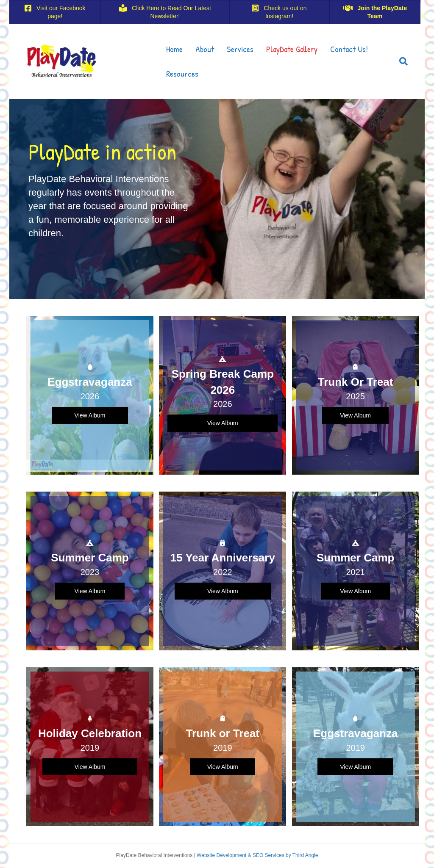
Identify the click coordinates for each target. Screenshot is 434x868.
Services (240, 49)
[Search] (400, 61)
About (205, 49)
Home (174, 49)
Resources (182, 73)
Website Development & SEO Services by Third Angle (257, 855)
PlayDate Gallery (292, 49)
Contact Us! (349, 49)
